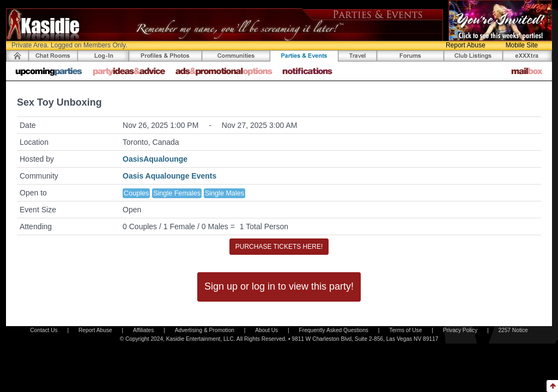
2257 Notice (513, 330)
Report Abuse (466, 45)
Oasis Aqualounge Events (169, 176)
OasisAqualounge (155, 159)
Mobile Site (522, 45)
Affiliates (143, 330)
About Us (266, 330)
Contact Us (44, 330)
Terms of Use (405, 330)
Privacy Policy (460, 330)
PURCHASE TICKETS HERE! (279, 247)
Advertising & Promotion (205, 330)
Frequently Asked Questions (334, 330)
